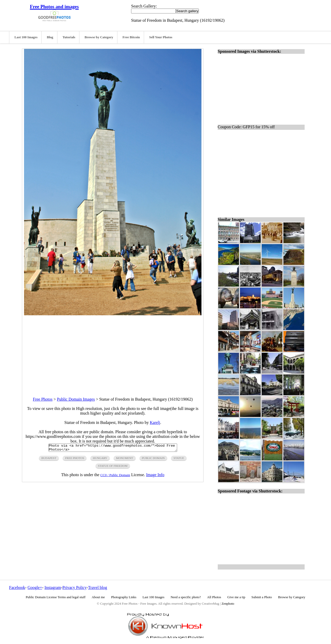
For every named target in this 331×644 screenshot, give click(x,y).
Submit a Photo (262, 597)
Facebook (17, 587)
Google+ (35, 587)
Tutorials (69, 37)
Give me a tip (236, 597)
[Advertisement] (113, 351)
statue (179, 460)
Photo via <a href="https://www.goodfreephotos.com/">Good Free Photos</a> (113, 448)
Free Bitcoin (131, 37)
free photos (75, 460)
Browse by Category (99, 37)
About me (98, 597)
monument (125, 460)
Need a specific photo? (186, 597)
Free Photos (43, 399)
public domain (153, 460)
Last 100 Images (26, 37)
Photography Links (124, 597)
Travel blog (97, 587)
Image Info (155, 476)
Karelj (155, 422)
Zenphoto (228, 604)
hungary (100, 460)
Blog (50, 37)
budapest (49, 460)
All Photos (214, 597)
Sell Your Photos (161, 37)
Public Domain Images (76, 399)
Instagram (53, 587)
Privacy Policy (74, 587)
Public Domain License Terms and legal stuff (56, 597)
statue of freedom (113, 467)
